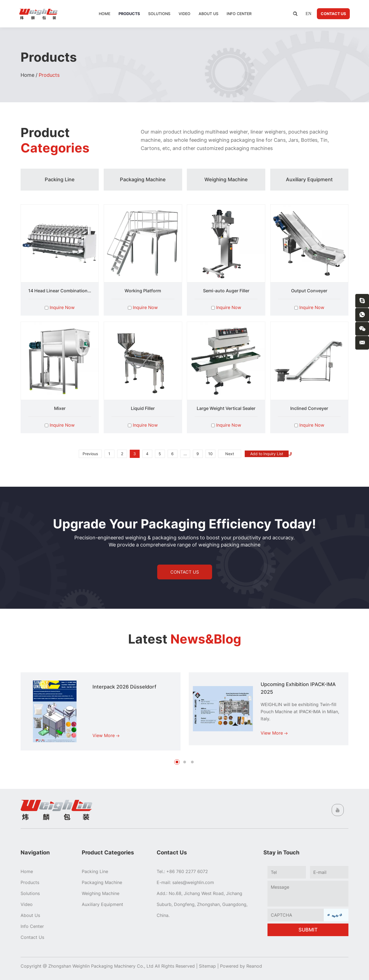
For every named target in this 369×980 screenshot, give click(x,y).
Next (230, 454)
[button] (177, 762)
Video (184, 14)
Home (105, 14)
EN (309, 14)
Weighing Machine (101, 893)
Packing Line (95, 871)
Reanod (254, 966)
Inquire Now (62, 307)
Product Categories (108, 852)
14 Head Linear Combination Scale (64, 291)
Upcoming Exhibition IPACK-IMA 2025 (298, 688)
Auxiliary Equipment (102, 904)
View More (106, 735)
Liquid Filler (143, 408)
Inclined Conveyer (309, 408)
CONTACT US (185, 572)
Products (129, 14)
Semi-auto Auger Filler (226, 291)
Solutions (159, 14)
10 (210, 454)
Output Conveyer (309, 291)
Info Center (239, 14)
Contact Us (333, 14)
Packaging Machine (102, 882)
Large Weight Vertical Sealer (226, 408)
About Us (209, 14)
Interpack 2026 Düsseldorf (124, 687)
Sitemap (207, 966)
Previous (90, 454)
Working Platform (143, 291)
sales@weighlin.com (193, 882)
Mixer (60, 408)
